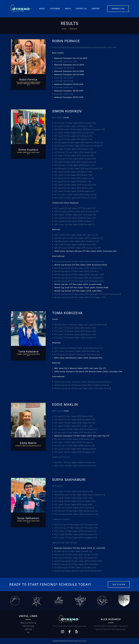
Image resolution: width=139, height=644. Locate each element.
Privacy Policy (83, 641)
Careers (96, 9)
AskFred (28, 629)
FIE (28, 633)
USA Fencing (28, 626)
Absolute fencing (28, 623)
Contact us (81, 9)
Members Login (118, 9)
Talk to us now (119, 584)
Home (64, 29)
